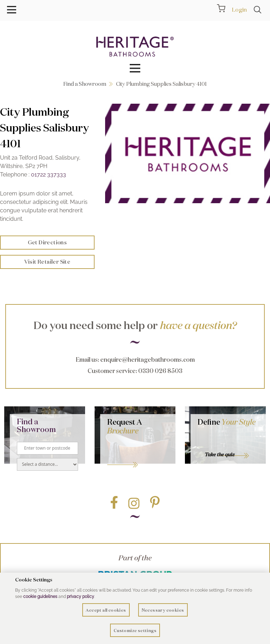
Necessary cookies (163, 610)
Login (239, 9)
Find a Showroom (85, 84)
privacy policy (81, 597)
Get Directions (47, 242)
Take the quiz (220, 455)
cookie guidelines (40, 597)
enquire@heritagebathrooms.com (147, 359)
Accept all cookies (106, 610)
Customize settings (135, 630)
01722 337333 (49, 175)
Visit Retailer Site (47, 262)
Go (138, 456)
